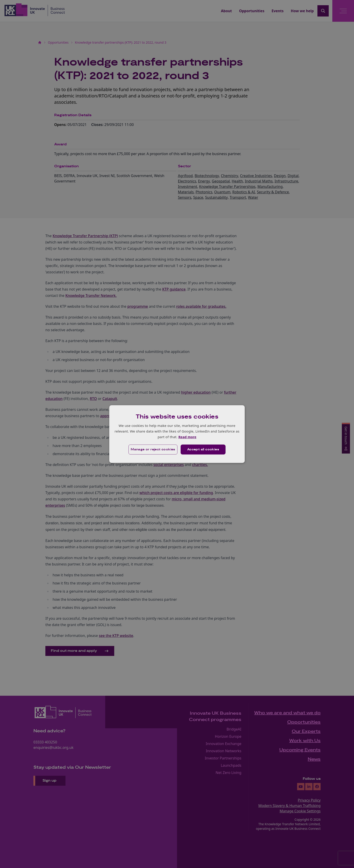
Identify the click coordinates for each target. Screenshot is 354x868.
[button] (153, 450)
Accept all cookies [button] (203, 450)
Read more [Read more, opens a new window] (187, 437)
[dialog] (177, 434)
